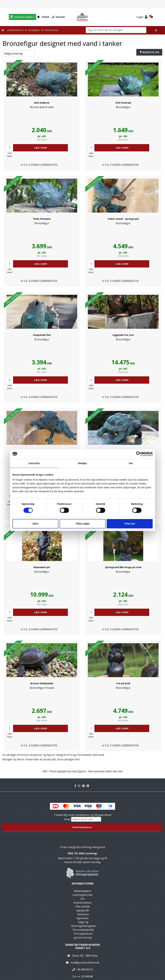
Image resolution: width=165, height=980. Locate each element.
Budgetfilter (149, 52)
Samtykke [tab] (34, 463)
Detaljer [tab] (82, 463)
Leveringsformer (83, 895)
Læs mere (10, 155)
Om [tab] (131, 463)
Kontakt (58, 17)
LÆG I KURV (41, 148)
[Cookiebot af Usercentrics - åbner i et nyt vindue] (138, 454)
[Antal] (10, 148)
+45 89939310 (84, 970)
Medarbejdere (82, 891)
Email (68, 819)
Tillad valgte (82, 524)
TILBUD (43, 17)
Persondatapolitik (83, 930)
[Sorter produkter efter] (19, 53)
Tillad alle (130, 524)
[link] (42, 115)
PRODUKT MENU (22, 17)
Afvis (35, 524)
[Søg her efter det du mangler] (155, 30)
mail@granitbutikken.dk (85, 963)
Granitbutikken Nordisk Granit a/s (82, 946)
